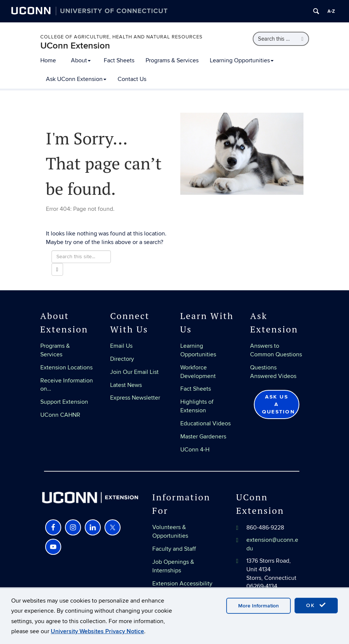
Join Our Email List (134, 372)
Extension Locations (66, 368)
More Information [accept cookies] (258, 606)
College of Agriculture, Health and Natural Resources (121, 37)
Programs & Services (172, 60)
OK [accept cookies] (316, 605)
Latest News (126, 385)
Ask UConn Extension (76, 79)
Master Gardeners (203, 437)
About (81, 60)
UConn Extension (75, 46)
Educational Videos (205, 423)
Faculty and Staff (174, 549)
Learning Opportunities (242, 60)
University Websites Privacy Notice (97, 631)
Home (48, 60)
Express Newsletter (135, 398)
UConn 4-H (195, 450)
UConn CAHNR (60, 415)
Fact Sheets (119, 60)
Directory (122, 359)
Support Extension (64, 402)
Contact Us (132, 79)
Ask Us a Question (278, 404)
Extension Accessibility (182, 584)
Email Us (121, 346)
